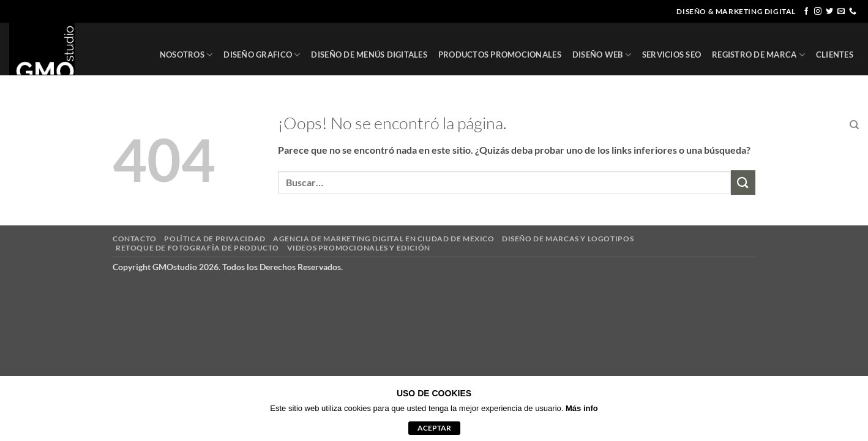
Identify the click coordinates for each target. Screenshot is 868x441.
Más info (582, 408)
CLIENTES (835, 55)
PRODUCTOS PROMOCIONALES (500, 55)
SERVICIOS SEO (672, 55)
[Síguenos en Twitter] (829, 12)
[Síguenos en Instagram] (818, 12)
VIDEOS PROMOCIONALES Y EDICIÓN (359, 248)
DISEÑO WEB (602, 55)
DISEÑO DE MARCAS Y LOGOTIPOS (568, 239)
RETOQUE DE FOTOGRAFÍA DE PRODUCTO (197, 248)
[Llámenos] (853, 12)
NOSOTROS (186, 55)
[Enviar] (743, 182)
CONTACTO (816, 125)
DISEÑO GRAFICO (262, 55)
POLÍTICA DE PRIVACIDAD (215, 239)
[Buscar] (854, 125)
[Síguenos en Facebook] (806, 12)
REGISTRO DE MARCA (758, 55)
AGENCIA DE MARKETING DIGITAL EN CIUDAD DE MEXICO (383, 239)
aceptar (434, 428)
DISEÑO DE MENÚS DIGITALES (369, 55)
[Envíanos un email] (841, 12)
